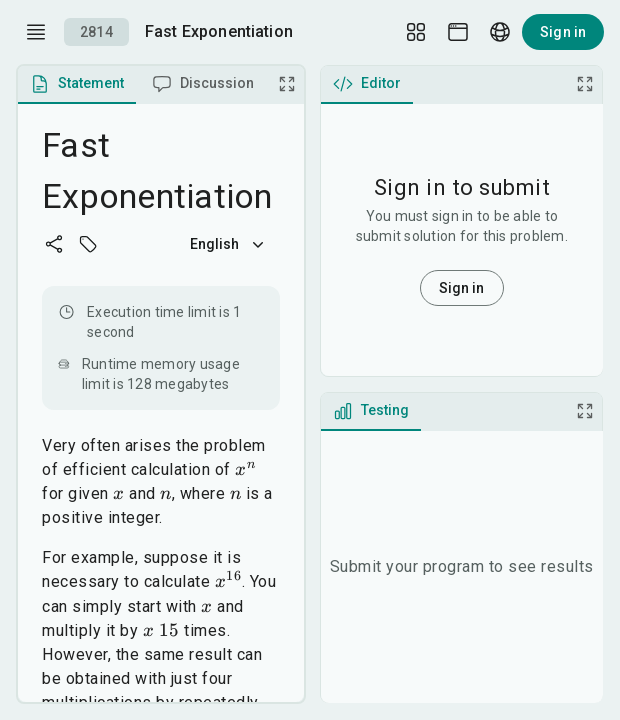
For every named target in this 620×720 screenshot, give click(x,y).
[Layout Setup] (416, 32)
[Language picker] (500, 32)
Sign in (563, 32)
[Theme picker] (458, 32)
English (229, 244)
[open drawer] (36, 32)
